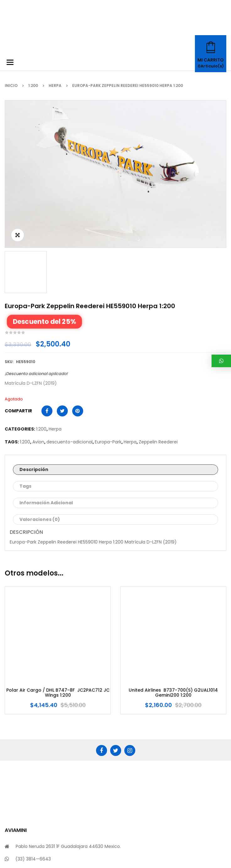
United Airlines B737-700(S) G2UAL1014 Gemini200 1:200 (173, 594)
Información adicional (46, 404)
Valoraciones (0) (40, 421)
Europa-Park (108, 343)
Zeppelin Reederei (158, 343)
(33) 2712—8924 (32, 773)
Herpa (55, 86)
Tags (25, 387)
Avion (38, 343)
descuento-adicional (70, 343)
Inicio (11, 86)
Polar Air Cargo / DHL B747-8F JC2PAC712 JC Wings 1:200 (58, 594)
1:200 (33, 86)
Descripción (34, 371)
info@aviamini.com (36, 785)
